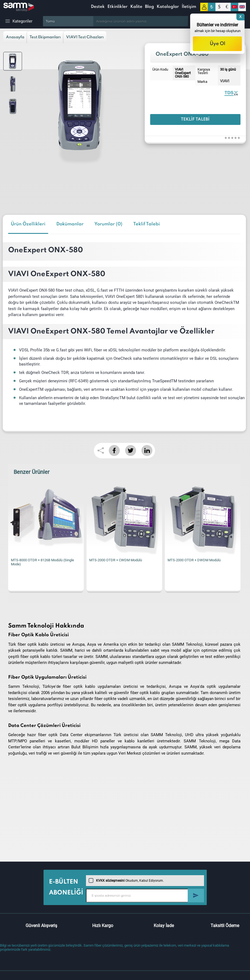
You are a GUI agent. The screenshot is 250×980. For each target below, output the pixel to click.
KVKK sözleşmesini (110, 881)
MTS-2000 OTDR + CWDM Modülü (116, 560)
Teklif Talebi (195, 119)
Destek (98, 7)
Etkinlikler (118, 7)
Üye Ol (217, 44)
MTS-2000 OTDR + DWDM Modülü (194, 560)
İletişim (189, 7)
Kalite (136, 7)
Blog (149, 7)
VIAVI (225, 81)
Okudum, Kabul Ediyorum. (126, 881)
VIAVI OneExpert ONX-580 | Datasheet (231, 93)
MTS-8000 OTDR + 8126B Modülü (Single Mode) (42, 562)
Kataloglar (168, 7)
